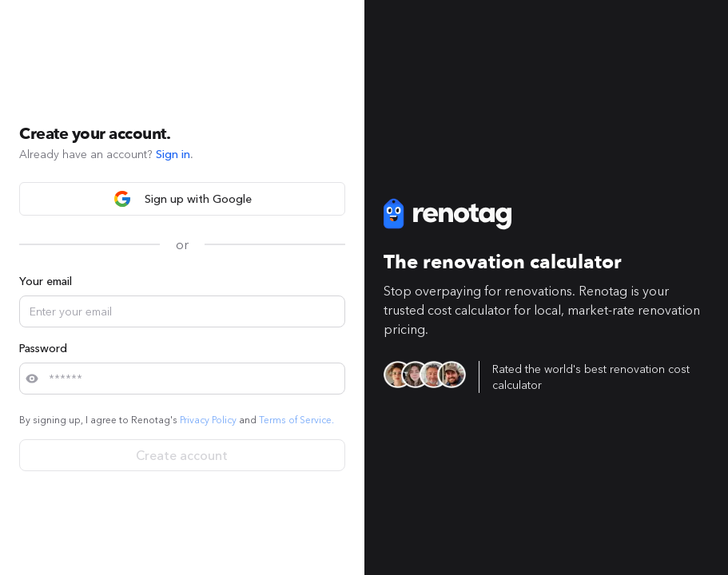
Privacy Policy (208, 420)
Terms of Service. (296, 420)
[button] (29, 379)
